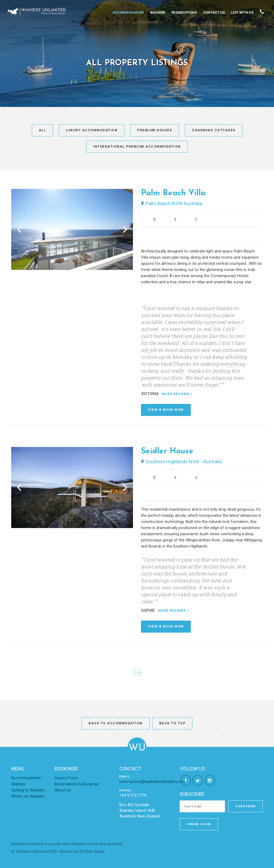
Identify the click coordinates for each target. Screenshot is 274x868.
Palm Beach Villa (173, 193)
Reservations (184, 12)
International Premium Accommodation (137, 147)
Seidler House (167, 451)
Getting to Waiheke (28, 790)
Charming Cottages (214, 130)
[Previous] (20, 230)
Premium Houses (155, 130)
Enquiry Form (66, 778)
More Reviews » (177, 394)
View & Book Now (166, 410)
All (43, 130)
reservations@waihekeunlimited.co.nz (152, 782)
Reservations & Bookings (77, 784)
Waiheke (158, 12)
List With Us (242, 12)
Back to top (172, 723)
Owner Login (199, 824)
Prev (137, 672)
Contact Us (214, 12)
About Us (63, 790)
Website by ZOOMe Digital (81, 851)
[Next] (124, 230)
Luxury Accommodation (92, 130)
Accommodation (128, 12)
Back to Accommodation (116, 723)
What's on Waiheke (28, 796)
